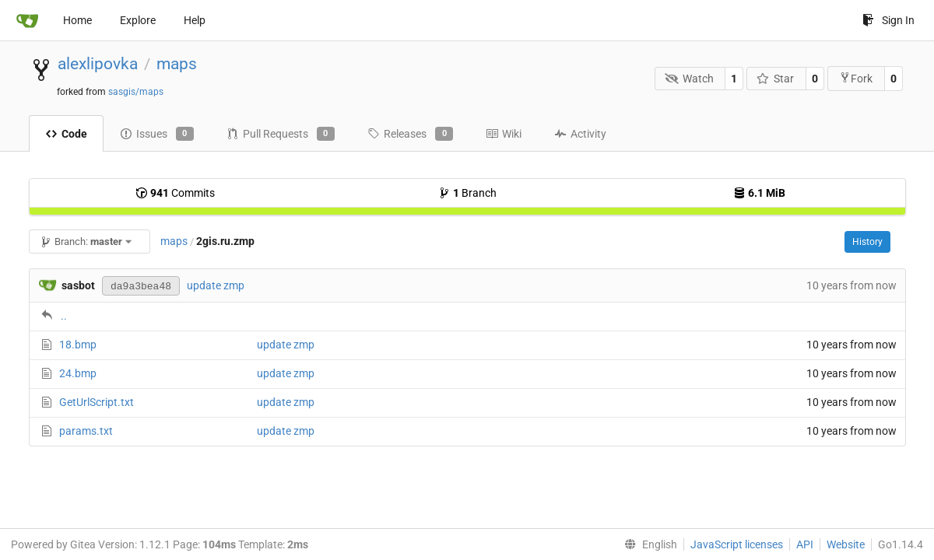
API (805, 544)
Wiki (504, 134)
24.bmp (78, 373)
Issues (157, 134)
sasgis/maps (136, 92)
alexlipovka (98, 64)
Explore (138, 20)
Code (66, 134)
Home (77, 20)
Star (776, 79)
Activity (580, 134)
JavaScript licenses (737, 544)
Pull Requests (281, 134)
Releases (410, 134)
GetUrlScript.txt (97, 402)
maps (177, 64)
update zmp (216, 285)
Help (195, 20)
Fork (856, 78)
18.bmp (78, 345)
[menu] (648, 544)
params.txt (86, 431)
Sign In (888, 20)
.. (64, 316)
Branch (467, 193)
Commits (175, 193)
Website (846, 544)
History (867, 242)
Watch (689, 79)
